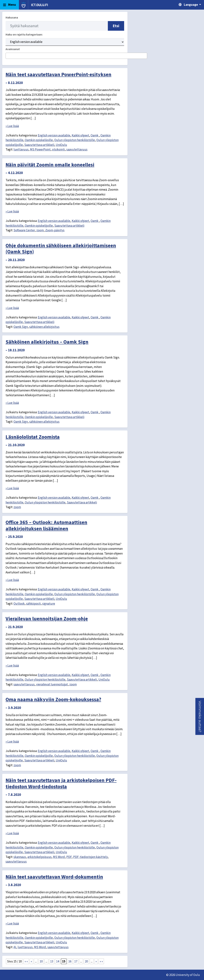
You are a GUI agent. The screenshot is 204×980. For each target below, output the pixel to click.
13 (52, 961)
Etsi (116, 26)
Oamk (95, 135)
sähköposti (33, 604)
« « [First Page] (26, 961)
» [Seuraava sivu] (96, 961)
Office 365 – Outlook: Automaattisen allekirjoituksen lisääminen (46, 525)
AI (15, 947)
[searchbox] (8, 56)
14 (58, 961)
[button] (200, 717)
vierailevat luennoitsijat (52, 684)
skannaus (20, 857)
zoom (40, 230)
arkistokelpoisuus (39, 857)
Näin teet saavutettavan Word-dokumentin (54, 877)
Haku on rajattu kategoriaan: (24, 34)
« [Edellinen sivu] (31, 961)
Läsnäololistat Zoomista (33, 437)
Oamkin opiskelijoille (39, 140)
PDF (69, 857)
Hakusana (12, 17)
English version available (54, 135)
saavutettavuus (77, 149)
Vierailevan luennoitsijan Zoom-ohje (47, 619)
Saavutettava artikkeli (39, 145)
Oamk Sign (21, 327)
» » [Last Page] (101, 961)
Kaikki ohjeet (80, 135)
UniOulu (61, 145)
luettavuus (21, 149)
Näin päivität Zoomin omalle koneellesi (50, 165)
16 (70, 961)
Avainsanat (13, 49)
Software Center (24, 230)
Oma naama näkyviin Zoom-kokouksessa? (53, 699)
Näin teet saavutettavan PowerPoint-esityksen (58, 74)
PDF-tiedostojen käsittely (90, 857)
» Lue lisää (12, 126)
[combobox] (76, 56)
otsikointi (58, 149)
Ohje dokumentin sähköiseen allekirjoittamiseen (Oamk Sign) (61, 249)
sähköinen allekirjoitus (44, 327)
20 (86, 961)
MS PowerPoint (40, 149)
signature (49, 604)
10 (41, 961)
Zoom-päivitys (55, 230)
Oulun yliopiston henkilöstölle (75, 140)
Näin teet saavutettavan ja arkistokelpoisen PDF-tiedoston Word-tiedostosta (61, 783)
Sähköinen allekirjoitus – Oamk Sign (47, 342)
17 (76, 961)
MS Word (59, 857)
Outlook (19, 604)
